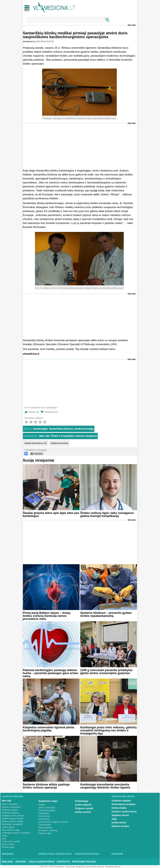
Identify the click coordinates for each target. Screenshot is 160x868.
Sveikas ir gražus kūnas (124, 812)
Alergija (42, 805)
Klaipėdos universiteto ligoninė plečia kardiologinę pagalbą (49, 729)
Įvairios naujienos (86, 436)
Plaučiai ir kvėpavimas (11, 807)
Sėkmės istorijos (120, 826)
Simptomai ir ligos (48, 801)
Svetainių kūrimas (113, 867)
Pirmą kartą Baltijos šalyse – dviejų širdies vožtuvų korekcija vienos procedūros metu (47, 616)
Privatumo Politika (84, 862)
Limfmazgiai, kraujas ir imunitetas (16, 833)
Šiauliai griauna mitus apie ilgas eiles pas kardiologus (51, 514)
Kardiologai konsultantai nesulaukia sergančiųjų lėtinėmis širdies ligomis (105, 786)
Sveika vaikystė (83, 805)
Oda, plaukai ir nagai (11, 830)
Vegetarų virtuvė (120, 815)
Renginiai (8, 854)
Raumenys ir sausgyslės (12, 824)
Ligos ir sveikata (13, 796)
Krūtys (5, 836)
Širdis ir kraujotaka (63, 436)
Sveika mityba (119, 808)
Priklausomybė (45, 825)
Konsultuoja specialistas (55, 854)
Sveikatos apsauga (87, 854)
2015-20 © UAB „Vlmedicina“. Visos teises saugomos (62, 867)
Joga (114, 819)
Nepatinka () (51, 412)
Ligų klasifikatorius (41, 862)
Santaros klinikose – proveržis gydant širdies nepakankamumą (106, 614)
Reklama (132, 25)
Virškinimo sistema (10, 810)
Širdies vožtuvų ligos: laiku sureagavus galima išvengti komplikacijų (107, 514)
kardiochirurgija (84, 429)
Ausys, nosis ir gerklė (11, 841)
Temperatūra (44, 813)
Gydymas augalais (121, 801)
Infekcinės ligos (45, 833)
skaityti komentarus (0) (36, 443)
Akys (4, 839)
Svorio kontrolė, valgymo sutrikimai (53, 822)
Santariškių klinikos (61, 429)
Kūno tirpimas (44, 816)
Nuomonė (117, 854)
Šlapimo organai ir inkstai (13, 819)
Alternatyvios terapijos (124, 804)
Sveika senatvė (83, 812)
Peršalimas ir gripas (47, 810)
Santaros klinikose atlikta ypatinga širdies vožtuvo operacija (46, 786)
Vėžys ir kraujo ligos (47, 808)
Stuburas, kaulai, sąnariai (13, 821)
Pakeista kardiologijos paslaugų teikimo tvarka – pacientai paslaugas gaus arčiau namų (51, 673)
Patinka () (34, 412)
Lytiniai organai (8, 827)
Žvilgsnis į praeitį (84, 808)
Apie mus (21, 862)
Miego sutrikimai (45, 828)
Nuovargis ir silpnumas (48, 830)
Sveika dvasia (119, 823)
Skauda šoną (44, 819)
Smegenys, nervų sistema (13, 816)
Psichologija (82, 801)
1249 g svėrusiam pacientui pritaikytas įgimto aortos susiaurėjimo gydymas (106, 672)
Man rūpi (44, 436)
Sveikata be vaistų (123, 796)
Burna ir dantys (8, 844)
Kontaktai (63, 862)
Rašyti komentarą (59, 443)
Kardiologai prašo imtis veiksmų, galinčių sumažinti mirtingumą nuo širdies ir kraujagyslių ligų (108, 730)
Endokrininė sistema (10, 813)
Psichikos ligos (8, 847)
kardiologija (41, 429)
